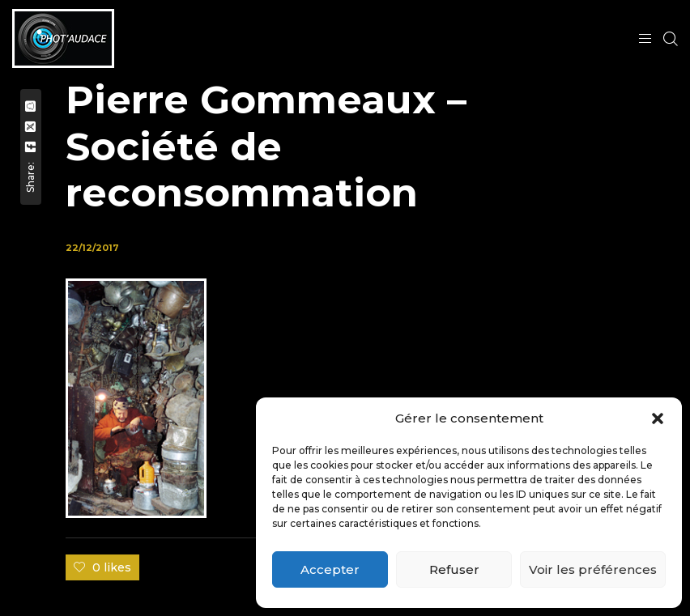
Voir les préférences (593, 569)
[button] (658, 418)
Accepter (330, 569)
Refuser (454, 569)
